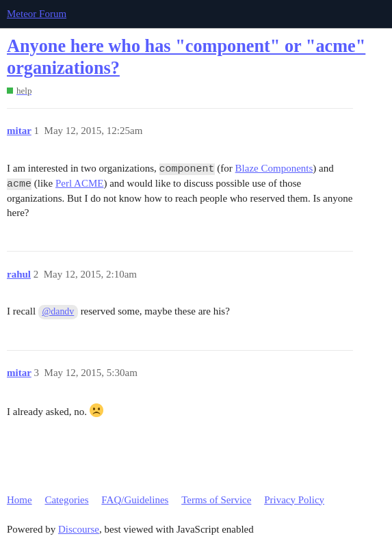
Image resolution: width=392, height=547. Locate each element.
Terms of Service (216, 500)
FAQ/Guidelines (135, 500)
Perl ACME (79, 183)
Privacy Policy (294, 500)
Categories (66, 500)
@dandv (58, 311)
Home (19, 500)
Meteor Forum (37, 14)
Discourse (79, 529)
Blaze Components (274, 168)
